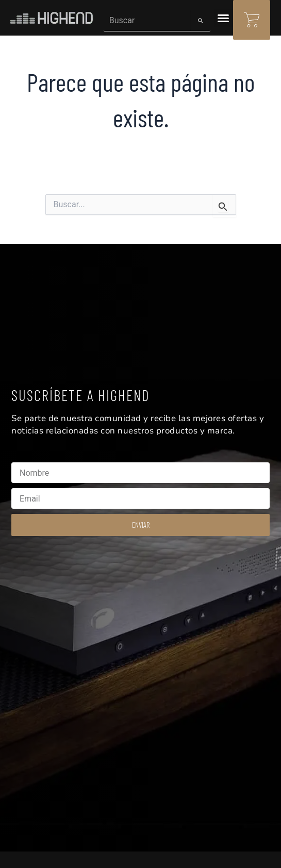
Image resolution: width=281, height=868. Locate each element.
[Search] (201, 21)
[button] (223, 18)
